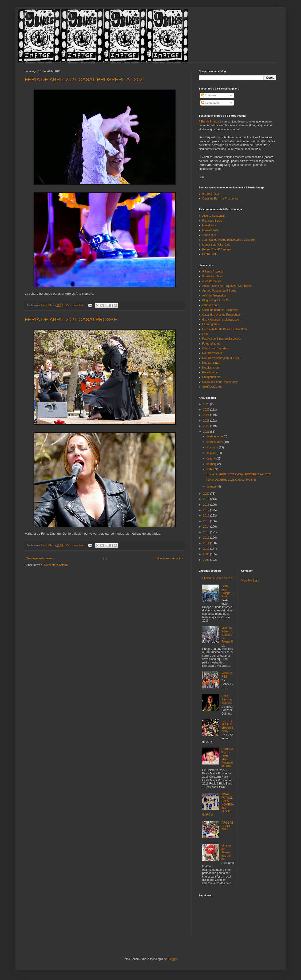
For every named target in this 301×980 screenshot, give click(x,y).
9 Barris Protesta (213, 276)
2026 (207, 404)
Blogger (172, 959)
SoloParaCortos (212, 387)
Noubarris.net (211, 363)
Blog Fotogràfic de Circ (217, 300)
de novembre (215, 442)
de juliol (212, 453)
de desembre (215, 436)
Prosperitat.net (211, 377)
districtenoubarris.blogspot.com (222, 320)
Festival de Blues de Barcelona (222, 339)
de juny (211, 459)
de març (212, 487)
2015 (207, 521)
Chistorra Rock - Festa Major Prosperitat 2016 (227, 758)
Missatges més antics (170, 558)
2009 (207, 554)
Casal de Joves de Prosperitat (221, 315)
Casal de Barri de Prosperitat (220, 199)
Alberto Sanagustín (214, 216)
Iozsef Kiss (209, 225)
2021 (207, 432)
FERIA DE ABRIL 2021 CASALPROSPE (71, 319)
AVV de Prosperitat (214, 296)
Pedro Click (209, 254)
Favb (205, 334)
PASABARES (227, 675)
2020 (207, 494)
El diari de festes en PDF (218, 578)
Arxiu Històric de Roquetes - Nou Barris (227, 286)
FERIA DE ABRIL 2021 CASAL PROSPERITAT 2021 (85, 79)
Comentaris (210, 103)
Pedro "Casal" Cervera (216, 249)
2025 (207, 410)
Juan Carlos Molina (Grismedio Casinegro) (229, 240)
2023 (207, 421)
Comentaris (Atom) (56, 565)
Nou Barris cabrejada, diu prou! (222, 358)
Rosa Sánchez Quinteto (227, 699)
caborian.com (211, 305)
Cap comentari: (75, 305)
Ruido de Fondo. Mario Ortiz (220, 382)
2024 (207, 415)
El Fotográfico (211, 324)
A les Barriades (212, 281)
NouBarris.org (211, 368)
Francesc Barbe (212, 221)
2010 (207, 549)
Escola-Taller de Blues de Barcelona (225, 329)
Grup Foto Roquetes (215, 348)
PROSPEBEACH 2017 (227, 826)
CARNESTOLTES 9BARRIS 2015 (228, 726)
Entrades (209, 95)
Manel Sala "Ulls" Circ (216, 245)
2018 (207, 505)
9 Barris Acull (210, 194)
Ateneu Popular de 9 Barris (219, 291)
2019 (207, 499)
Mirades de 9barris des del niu (227, 852)
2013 (207, 532)
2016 (207, 516)
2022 (207, 426)
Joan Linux (209, 235)
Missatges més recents (40, 558)
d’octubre (213, 447)
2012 (207, 538)
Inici (105, 558)
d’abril (211, 469)
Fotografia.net (211, 344)
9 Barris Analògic (213, 272)
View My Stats (250, 581)
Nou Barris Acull (212, 353)
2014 (207, 527)
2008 (207, 560)
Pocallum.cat (210, 372)
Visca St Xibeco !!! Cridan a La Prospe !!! (228, 635)
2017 (207, 510)
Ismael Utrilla (210, 230)
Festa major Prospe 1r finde (228, 591)
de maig (212, 464)
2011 (207, 543)
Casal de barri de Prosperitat (220, 310)
